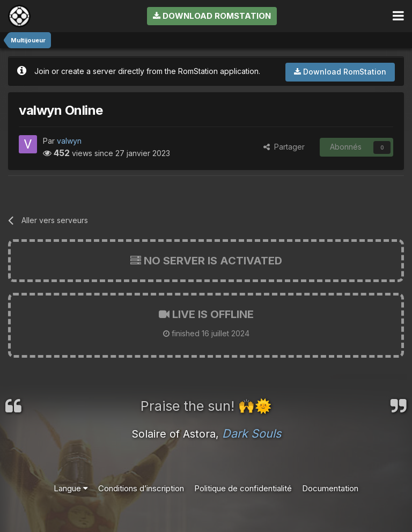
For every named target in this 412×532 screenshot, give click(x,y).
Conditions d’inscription (141, 488)
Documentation (330, 488)
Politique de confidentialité (243, 488)
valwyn (69, 141)
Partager (284, 147)
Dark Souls (252, 433)
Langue (71, 488)
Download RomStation (212, 16)
